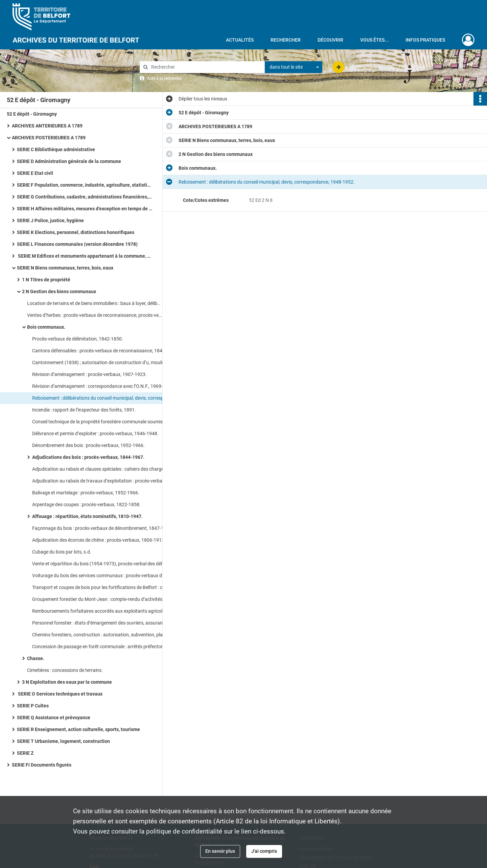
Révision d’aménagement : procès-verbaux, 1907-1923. (89, 374)
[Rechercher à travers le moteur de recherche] (206, 67)
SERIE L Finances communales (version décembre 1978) (77, 244)
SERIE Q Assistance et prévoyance (54, 718)
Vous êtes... (374, 40)
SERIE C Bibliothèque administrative (56, 149)
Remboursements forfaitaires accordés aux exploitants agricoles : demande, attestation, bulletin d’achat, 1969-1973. (100, 611)
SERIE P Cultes (33, 706)
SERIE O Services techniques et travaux (60, 694)
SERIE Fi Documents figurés (42, 765)
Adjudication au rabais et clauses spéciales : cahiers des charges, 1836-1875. (100, 469)
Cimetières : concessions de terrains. (65, 670)
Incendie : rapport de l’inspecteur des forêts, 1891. (84, 410)
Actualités (240, 40)
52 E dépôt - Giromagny (32, 114)
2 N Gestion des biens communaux (59, 291)
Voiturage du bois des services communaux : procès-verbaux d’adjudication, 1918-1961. (100, 576)
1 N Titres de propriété (46, 280)
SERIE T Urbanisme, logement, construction (63, 741)
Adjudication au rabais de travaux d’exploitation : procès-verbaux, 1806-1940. (100, 481)
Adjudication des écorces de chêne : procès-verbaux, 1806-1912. (99, 540)
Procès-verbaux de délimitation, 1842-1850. (78, 339)
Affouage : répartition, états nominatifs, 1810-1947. (87, 516)
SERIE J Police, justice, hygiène (50, 220)
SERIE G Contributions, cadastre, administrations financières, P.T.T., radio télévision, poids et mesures (85, 197)
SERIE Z (25, 753)
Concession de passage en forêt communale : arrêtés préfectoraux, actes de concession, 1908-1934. (100, 647)
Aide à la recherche (164, 78)
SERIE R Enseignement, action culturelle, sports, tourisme (78, 729)
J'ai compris (264, 851)
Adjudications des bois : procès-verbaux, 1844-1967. (88, 457)
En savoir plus (220, 851)
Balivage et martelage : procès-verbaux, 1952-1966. (86, 493)
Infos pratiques (425, 40)
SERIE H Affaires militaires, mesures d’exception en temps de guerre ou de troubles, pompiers (85, 209)
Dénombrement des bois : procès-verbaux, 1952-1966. (88, 445)
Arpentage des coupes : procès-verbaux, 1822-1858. (86, 505)
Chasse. (36, 658)
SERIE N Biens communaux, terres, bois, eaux (65, 268)
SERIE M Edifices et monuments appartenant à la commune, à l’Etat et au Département (85, 256)
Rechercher (286, 40)
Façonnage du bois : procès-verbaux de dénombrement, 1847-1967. (100, 528)
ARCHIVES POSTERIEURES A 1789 (49, 138)
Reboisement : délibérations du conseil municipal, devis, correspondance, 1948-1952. (100, 398)
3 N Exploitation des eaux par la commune (67, 682)
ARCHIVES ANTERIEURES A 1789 (47, 126)
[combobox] (294, 67)
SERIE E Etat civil (35, 173)
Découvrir (330, 40)
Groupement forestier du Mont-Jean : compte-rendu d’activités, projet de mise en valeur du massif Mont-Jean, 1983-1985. (100, 599)
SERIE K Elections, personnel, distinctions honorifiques (76, 232)
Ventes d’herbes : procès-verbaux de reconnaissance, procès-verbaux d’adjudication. (95, 315)
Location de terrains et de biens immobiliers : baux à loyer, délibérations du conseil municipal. (95, 303)
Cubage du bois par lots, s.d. (62, 552)
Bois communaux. (46, 327)
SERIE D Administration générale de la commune (69, 161)
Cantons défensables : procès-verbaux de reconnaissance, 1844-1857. (100, 351)
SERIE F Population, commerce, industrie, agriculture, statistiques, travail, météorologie (85, 185)
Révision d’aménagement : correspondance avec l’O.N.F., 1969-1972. (100, 386)
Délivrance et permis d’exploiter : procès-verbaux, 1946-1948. (95, 433)
